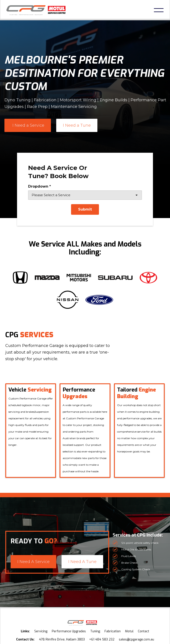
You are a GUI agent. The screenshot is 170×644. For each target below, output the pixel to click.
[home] (36, 10)
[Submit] (85, 209)
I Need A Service (33, 562)
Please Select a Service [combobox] (51, 195)
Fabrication (113, 631)
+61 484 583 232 (102, 639)
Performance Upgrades (69, 631)
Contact (144, 631)
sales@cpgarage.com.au (136, 639)
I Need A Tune (82, 562)
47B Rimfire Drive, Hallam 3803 (62, 639)
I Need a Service (28, 125)
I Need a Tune (77, 125)
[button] (159, 10)
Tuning (95, 631)
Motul (129, 631)
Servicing (41, 631)
